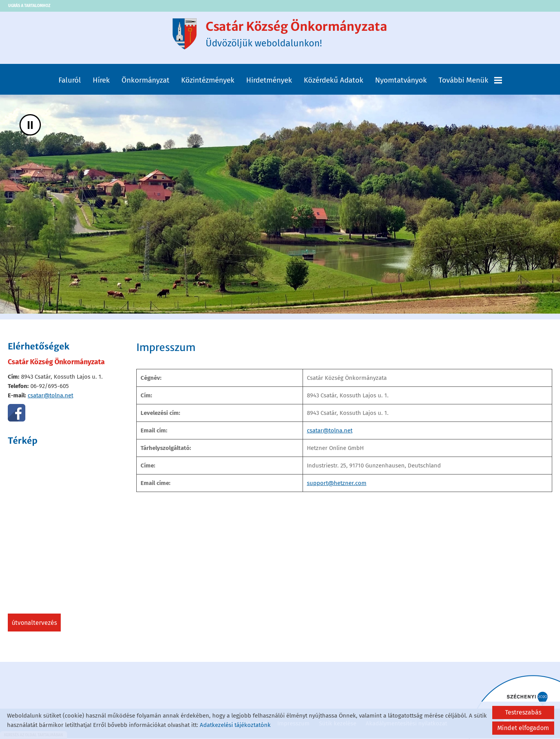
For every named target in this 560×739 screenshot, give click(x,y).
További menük (470, 82)
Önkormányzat (145, 82)
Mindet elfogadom (523, 728)
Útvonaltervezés (34, 624)
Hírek (101, 82)
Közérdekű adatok (334, 82)
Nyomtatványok (401, 82)
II (30, 126)
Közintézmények (208, 82)
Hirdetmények (269, 82)
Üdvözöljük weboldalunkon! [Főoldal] (297, 35)
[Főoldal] (181, 35)
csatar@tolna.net (50, 397)
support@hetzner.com (337, 485)
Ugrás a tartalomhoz (29, 6)
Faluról (70, 82)
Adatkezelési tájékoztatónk (235, 725)
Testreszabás (523, 712)
